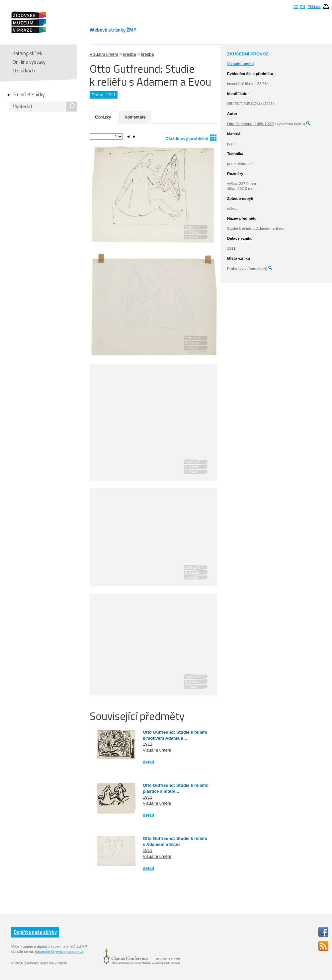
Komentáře (135, 117)
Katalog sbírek (27, 53)
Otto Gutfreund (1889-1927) (251, 124)
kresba (130, 54)
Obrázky (103, 117)
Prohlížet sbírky (29, 95)
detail (148, 762)
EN (302, 7)
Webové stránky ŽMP (113, 30)
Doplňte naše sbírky (35, 932)
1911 (148, 744)
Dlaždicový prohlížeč (191, 138)
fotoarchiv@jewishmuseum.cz (59, 951)
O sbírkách (24, 71)
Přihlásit (314, 7)
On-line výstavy (29, 62)
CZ (296, 7)
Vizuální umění (104, 54)
